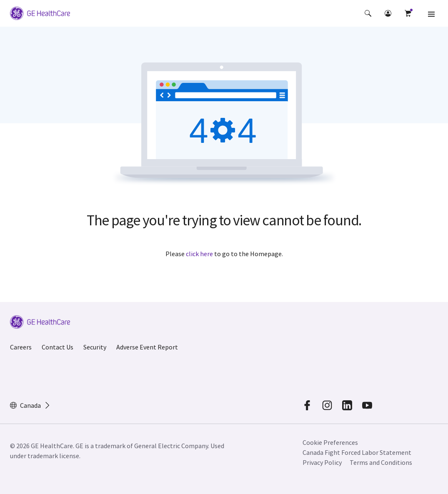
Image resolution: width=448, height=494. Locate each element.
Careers (21, 347)
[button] (368, 13)
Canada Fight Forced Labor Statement (357, 452)
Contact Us (58, 347)
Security (95, 347)
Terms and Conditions (381, 462)
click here (199, 254)
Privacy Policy (322, 462)
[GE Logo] (40, 15)
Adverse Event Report (147, 347)
